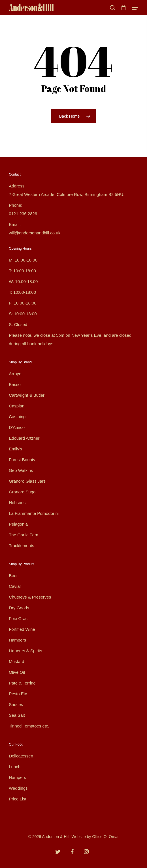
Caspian (17, 406)
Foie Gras (18, 618)
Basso (15, 384)
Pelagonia (18, 524)
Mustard (16, 661)
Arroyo (15, 374)
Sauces (16, 704)
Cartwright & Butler (27, 395)
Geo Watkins (21, 470)
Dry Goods (19, 608)
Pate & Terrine (22, 683)
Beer (13, 576)
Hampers (17, 640)
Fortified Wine (22, 629)
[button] (135, 8)
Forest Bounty (22, 460)
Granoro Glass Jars (27, 481)
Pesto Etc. (18, 694)
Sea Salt (17, 715)
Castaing (17, 417)
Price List (18, 799)
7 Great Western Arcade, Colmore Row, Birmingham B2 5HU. (67, 194)
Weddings (18, 788)
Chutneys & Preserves (30, 597)
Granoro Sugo (22, 492)
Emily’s (15, 449)
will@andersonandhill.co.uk (35, 233)
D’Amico (17, 427)
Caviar (15, 586)
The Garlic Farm (24, 535)
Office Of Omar (105, 837)
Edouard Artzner (24, 438)
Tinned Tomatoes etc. (29, 726)
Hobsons (17, 503)
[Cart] (123, 8)
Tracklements (21, 546)
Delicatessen (21, 756)
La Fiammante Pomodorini (34, 513)
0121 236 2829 (23, 214)
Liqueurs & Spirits (25, 651)
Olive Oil (17, 672)
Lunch (15, 767)
